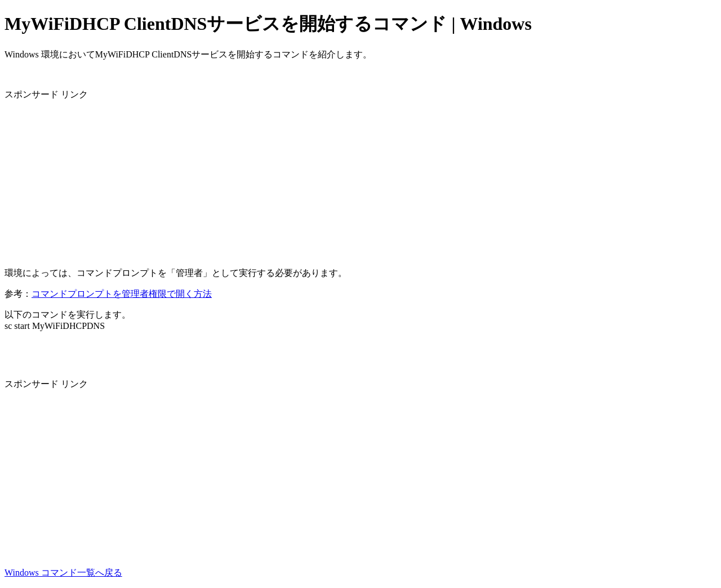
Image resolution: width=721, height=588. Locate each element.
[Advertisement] (342, 180)
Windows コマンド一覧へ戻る (63, 573)
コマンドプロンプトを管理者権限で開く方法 (122, 294)
